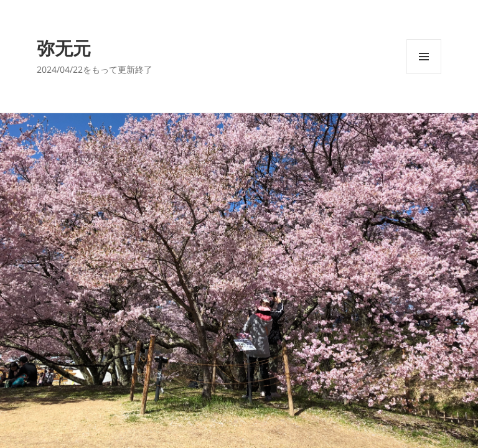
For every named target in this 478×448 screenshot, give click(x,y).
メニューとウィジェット (424, 74)
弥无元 (64, 48)
